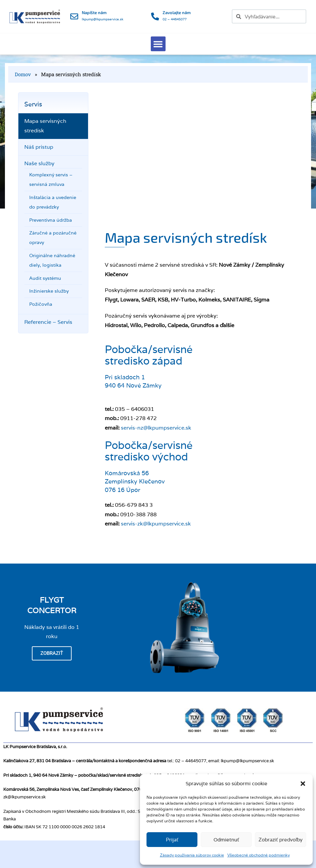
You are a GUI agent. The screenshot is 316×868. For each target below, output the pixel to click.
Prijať (172, 840)
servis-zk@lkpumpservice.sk (156, 524)
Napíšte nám (94, 12)
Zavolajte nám (177, 12)
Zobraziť (52, 653)
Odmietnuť (226, 840)
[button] (303, 784)
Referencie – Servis (48, 322)
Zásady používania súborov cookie (192, 855)
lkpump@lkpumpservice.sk (102, 19)
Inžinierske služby (49, 291)
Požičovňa (41, 304)
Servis (33, 104)
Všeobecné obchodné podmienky (259, 855)
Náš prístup (39, 147)
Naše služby (39, 163)
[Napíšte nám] (74, 16)
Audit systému (45, 278)
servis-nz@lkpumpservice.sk (156, 428)
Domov (23, 74)
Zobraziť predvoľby (281, 840)
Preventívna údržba (51, 220)
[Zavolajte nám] (155, 16)
